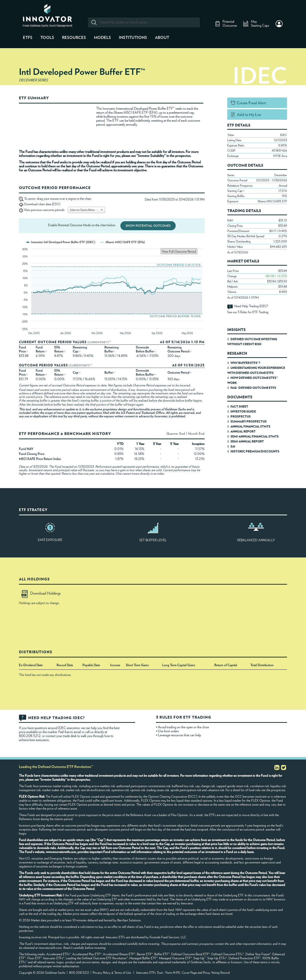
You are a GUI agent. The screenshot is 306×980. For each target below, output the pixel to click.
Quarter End (176, 434)
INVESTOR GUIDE (243, 412)
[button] (279, 24)
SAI (233, 446)
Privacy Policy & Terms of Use (112, 973)
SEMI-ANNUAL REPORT (247, 441)
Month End (196, 434)
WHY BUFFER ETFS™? (245, 363)
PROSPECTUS (241, 417)
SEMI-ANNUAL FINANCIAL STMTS (255, 436)
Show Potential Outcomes (148, 226)
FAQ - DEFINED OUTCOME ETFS (253, 388)
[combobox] (144, 22)
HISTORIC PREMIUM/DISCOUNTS (255, 451)
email (78, 732)
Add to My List (249, 115)
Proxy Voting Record (216, 973)
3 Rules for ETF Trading (253, 312)
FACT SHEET (239, 407)
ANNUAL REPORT (243, 432)
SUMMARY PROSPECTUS (249, 422)
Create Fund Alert (251, 103)
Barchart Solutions (129, 921)
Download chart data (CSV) (42, 204)
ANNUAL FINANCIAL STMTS (250, 427)
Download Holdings (41, 593)
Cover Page (189, 973)
